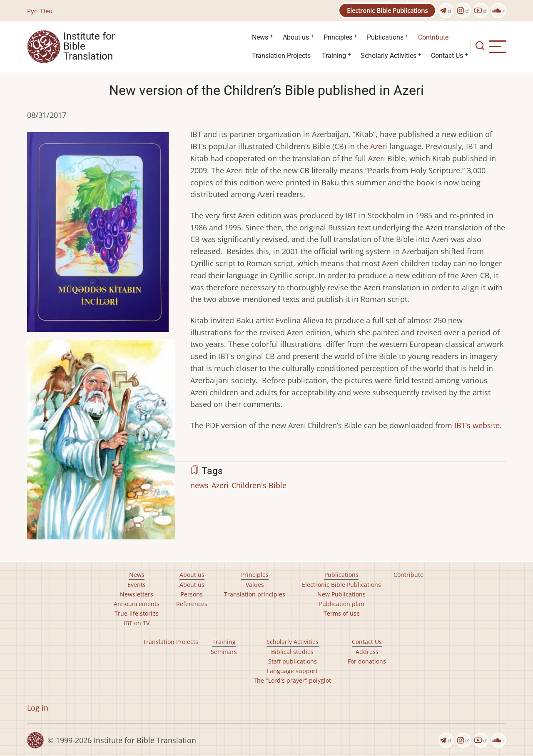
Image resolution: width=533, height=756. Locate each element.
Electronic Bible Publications (387, 10)
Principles (338, 37)
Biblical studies (292, 652)
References (192, 604)
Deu (47, 11)
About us (296, 37)
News (260, 37)
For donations (367, 661)
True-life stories (137, 613)
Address (367, 652)
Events (137, 585)
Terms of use (342, 613)
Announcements (137, 604)
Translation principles (255, 594)
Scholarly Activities (389, 56)
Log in (38, 708)
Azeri (220, 485)
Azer (378, 146)
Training (334, 56)
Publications (385, 37)
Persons (192, 594)
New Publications (341, 594)
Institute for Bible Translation (89, 47)
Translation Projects (281, 56)
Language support (292, 671)
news (199, 485)
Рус (32, 11)
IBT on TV (137, 623)
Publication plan (342, 604)
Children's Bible (259, 485)
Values (255, 585)
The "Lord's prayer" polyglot (292, 680)
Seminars (224, 652)
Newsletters (137, 594)
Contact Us (447, 56)
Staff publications (293, 661)
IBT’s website (477, 425)
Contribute (433, 37)
